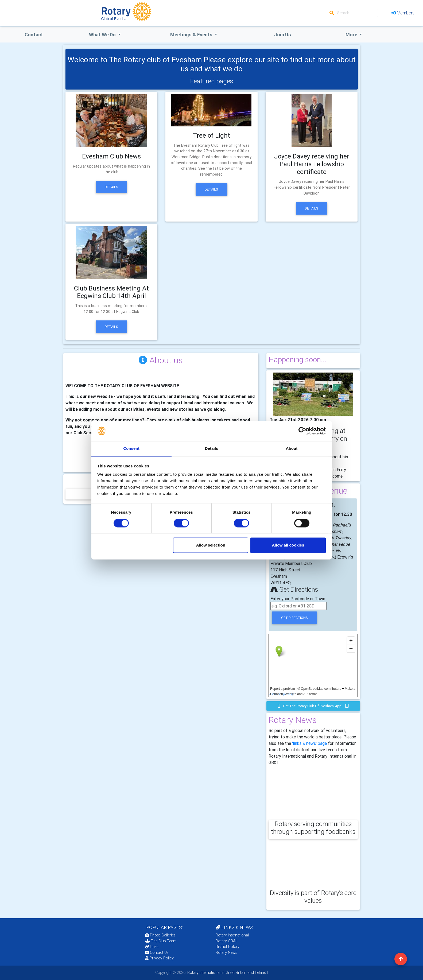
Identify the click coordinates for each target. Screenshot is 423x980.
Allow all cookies (288, 545)
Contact (34, 35)
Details (111, 187)
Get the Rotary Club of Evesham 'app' (313, 706)
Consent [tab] (131, 449)
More (352, 35)
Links (152, 947)
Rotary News (226, 952)
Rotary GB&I (226, 941)
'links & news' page (309, 743)
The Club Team (161, 941)
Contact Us (157, 952)
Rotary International (232, 935)
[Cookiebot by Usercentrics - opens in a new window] (302, 431)
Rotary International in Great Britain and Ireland (226, 973)
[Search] (356, 13)
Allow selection (211, 545)
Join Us (283, 35)
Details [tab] (212, 449)
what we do (103, 35)
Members (403, 13)
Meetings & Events (192, 35)
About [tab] (292, 449)
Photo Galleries (160, 935)
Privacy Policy (159, 958)
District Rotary (228, 947)
